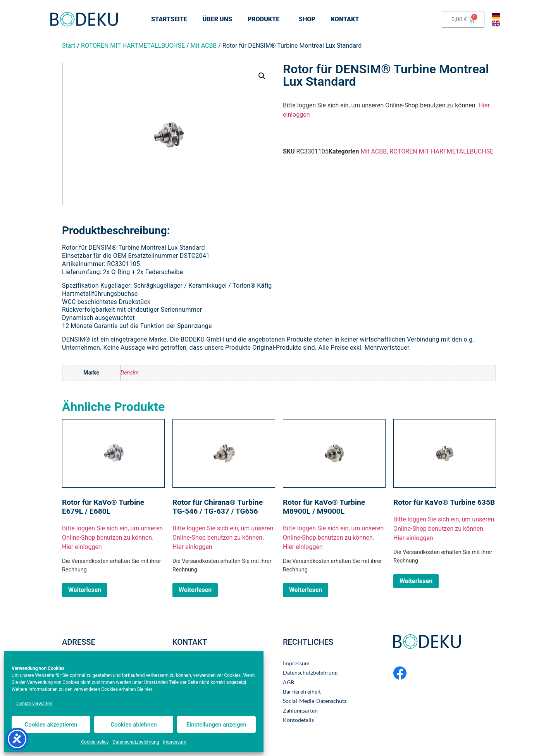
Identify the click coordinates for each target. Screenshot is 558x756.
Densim (130, 373)
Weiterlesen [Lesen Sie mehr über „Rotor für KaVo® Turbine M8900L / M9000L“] (306, 590)
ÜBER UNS (217, 19)
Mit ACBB (204, 46)
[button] (262, 76)
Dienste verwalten (34, 704)
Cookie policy (95, 742)
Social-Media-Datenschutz (315, 701)
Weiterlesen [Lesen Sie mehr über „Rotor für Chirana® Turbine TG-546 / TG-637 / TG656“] (195, 590)
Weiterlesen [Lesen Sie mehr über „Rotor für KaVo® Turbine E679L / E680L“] (85, 590)
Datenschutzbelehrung (136, 742)
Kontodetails (298, 720)
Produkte (265, 19)
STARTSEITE (169, 19)
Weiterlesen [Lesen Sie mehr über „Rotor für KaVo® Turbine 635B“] (416, 581)
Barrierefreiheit (302, 692)
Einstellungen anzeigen (216, 725)
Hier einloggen (82, 547)
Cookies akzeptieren (51, 725)
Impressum (174, 742)
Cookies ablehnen (133, 725)
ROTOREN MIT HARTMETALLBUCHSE (133, 46)
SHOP (307, 19)
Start (69, 46)
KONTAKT (347, 19)
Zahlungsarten (300, 711)
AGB (288, 682)
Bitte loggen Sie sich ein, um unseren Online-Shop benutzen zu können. (112, 533)
